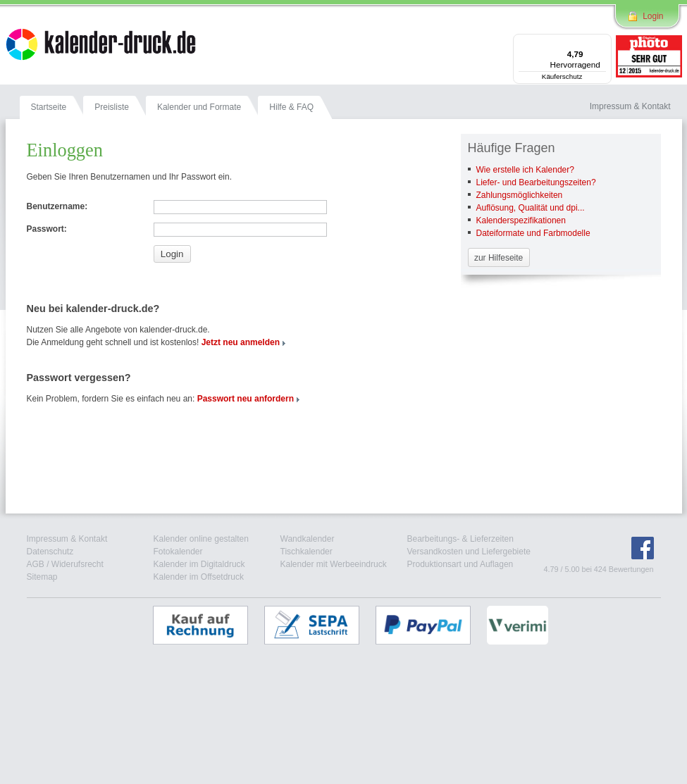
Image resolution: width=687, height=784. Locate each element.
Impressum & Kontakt (67, 539)
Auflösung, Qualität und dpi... (531, 208)
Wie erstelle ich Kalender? (525, 170)
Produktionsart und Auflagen (460, 564)
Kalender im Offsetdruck (199, 577)
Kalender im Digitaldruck (199, 564)
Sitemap (42, 577)
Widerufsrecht (78, 564)
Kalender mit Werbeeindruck (334, 564)
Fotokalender (178, 552)
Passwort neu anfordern (246, 399)
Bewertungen (631, 569)
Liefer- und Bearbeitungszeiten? (536, 182)
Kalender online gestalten (201, 539)
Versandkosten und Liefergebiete (469, 552)
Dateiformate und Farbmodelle (533, 233)
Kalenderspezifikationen (521, 220)
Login (653, 16)
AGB (36, 564)
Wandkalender (308, 539)
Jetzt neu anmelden (241, 342)
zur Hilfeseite (499, 258)
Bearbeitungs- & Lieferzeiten (460, 539)
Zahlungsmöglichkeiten (520, 195)
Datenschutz (50, 552)
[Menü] (603, 42)
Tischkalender (307, 552)
